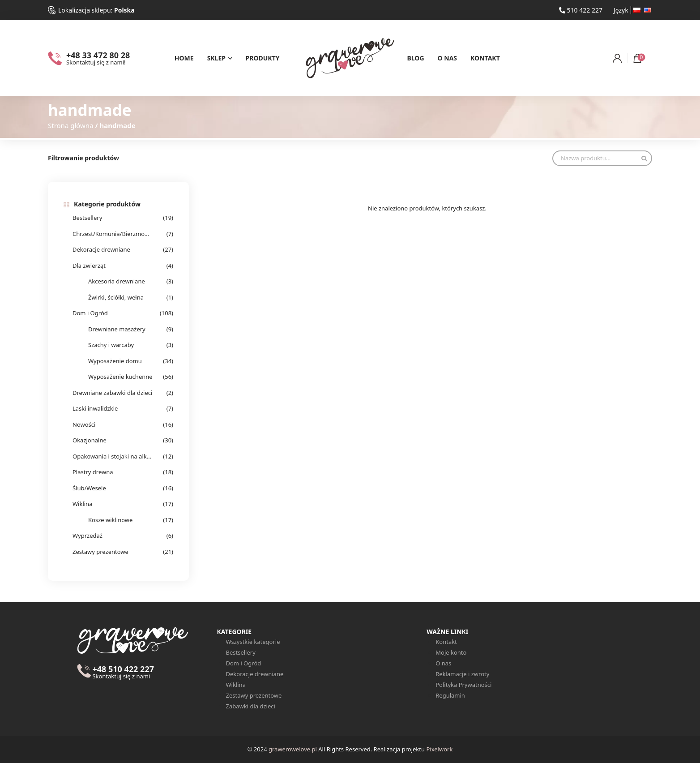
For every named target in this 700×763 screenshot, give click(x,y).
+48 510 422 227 (123, 673)
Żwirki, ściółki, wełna (116, 297)
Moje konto (451, 652)
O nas (448, 58)
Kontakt (485, 58)
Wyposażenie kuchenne (120, 377)
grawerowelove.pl (293, 749)
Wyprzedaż (87, 536)
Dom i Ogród (90, 313)
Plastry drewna (93, 472)
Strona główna (71, 125)
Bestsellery (87, 218)
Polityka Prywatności (463, 685)
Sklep (216, 58)
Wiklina (82, 504)
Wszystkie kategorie (253, 642)
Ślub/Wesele (89, 488)
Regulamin (450, 695)
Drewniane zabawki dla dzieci (112, 393)
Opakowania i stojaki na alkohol (113, 456)
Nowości (84, 424)
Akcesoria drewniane (117, 281)
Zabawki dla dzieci (251, 706)
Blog (416, 58)
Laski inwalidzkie (95, 408)
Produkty (263, 58)
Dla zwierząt (89, 266)
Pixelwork (439, 749)
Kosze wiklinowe (110, 520)
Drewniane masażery (117, 329)
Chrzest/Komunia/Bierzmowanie (113, 234)
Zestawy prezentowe (100, 552)
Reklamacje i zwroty (462, 674)
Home (184, 58)
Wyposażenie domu (115, 361)
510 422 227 (581, 10)
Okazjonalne (90, 440)
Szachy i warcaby (111, 345)
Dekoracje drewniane (101, 249)
